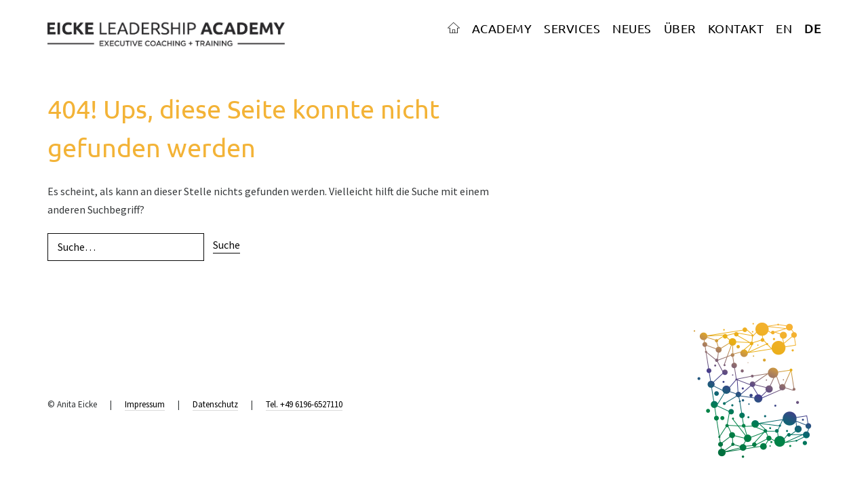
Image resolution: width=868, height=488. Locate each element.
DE (812, 28)
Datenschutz (215, 404)
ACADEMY (502, 28)
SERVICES (572, 28)
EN (784, 28)
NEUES (632, 28)
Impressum (145, 404)
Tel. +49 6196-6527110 (304, 404)
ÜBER (680, 28)
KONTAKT (736, 28)
